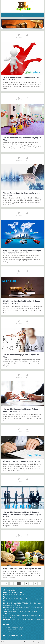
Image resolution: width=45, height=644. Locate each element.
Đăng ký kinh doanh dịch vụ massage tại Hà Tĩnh (22, 569)
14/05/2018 (19, 37)
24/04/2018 (19, 215)
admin (27, 37)
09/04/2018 (19, 377)
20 (31, 584)
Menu (22, 15)
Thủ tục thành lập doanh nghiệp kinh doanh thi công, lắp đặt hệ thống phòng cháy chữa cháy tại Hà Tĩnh (22, 514)
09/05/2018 (19, 100)
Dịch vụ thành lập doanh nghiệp (14, 627)
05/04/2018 (19, 482)
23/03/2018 (19, 537)
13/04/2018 (19, 324)
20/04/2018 (19, 273)
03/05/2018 (19, 160)
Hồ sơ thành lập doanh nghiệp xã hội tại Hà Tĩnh (22, 461)
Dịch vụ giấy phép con (11, 631)
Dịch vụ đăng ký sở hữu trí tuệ (13, 629)
